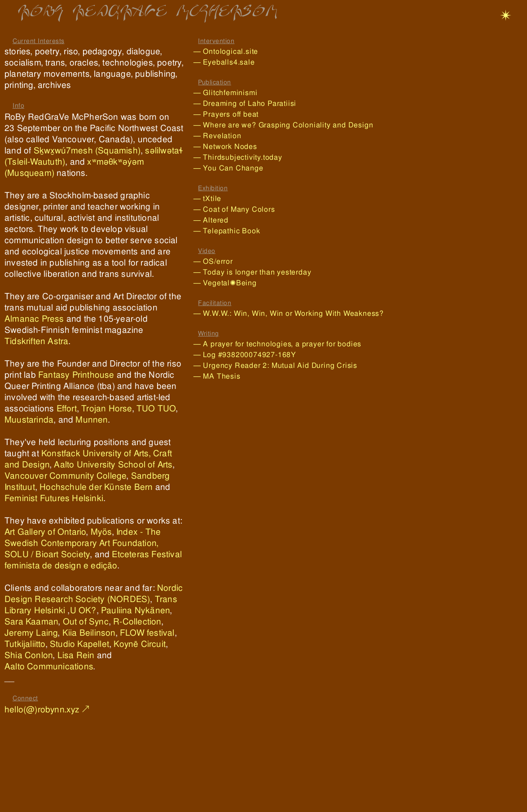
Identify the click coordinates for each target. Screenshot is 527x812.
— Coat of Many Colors (242, 209)
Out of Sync (86, 622)
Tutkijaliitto (25, 644)
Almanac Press (34, 319)
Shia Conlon (29, 655)
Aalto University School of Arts (113, 465)
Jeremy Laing (31, 633)
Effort (67, 408)
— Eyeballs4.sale (231, 62)
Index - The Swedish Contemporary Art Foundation (83, 537)
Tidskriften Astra (36, 341)
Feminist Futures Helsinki (54, 498)
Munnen (91, 420)
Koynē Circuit (140, 644)
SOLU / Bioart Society (47, 554)
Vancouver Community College (65, 476)
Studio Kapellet (79, 644)
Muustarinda (29, 420)
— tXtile (207, 199)
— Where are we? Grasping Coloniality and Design (283, 125)
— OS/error (213, 261)
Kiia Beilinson (89, 633)
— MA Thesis (217, 376)
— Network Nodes (239, 146)
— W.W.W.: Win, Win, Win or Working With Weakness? (292, 313)
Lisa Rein (76, 655)
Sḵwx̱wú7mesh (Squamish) (87, 151)
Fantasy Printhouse (76, 375)
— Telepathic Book (227, 231)
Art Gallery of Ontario (45, 532)
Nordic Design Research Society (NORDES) (94, 594)
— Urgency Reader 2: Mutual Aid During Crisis (275, 365)
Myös (101, 532)
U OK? (83, 610)
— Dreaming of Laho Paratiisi (245, 103)
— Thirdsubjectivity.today (241, 157)
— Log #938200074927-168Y (245, 355)
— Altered (211, 220)
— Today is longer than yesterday (263, 272)
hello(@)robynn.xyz (42, 709)
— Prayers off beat (238, 114)
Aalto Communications (49, 666)
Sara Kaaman (31, 622)
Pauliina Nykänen (135, 610)
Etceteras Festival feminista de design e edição (93, 560)
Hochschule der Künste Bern (96, 487)
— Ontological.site (229, 51)
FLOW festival (147, 633)
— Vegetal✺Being (228, 283)
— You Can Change (228, 168)
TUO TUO (156, 408)
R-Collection (137, 622)
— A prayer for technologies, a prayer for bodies (277, 344)
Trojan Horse (106, 408)
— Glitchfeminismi (226, 93)
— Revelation (221, 136)
